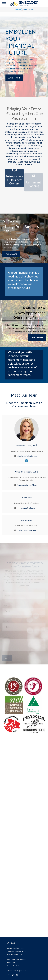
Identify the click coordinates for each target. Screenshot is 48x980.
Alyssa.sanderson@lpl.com (28, 485)
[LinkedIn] (26, 461)
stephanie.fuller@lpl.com (28, 456)
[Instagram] (17, 975)
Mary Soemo (26, 520)
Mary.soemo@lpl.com (28, 530)
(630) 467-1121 (19, 948)
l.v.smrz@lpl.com (28, 508)
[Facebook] (9, 975)
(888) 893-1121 (21, 951)
